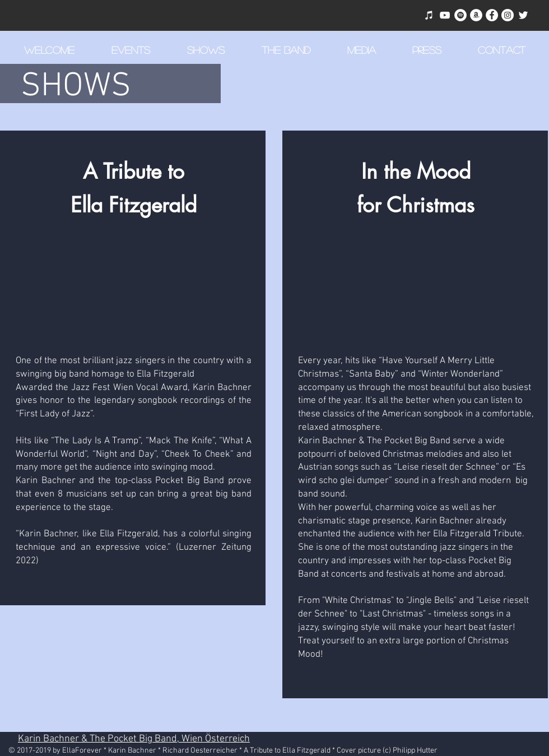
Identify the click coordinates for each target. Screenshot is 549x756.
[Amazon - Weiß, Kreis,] (476, 15)
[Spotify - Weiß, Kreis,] (460, 15)
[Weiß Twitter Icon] (523, 15)
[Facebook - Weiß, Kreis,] (492, 15)
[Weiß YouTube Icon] (445, 15)
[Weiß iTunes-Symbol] (429, 15)
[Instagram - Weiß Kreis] (508, 15)
